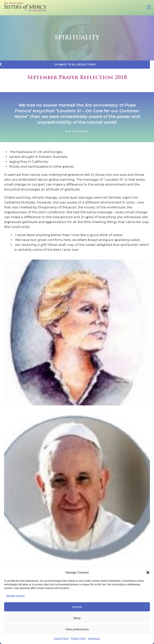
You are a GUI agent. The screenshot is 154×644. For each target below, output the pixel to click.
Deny (77, 618)
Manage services (15, 596)
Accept (77, 607)
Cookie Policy (61, 638)
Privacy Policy (78, 638)
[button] (148, 572)
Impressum (94, 638)
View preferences (77, 629)
